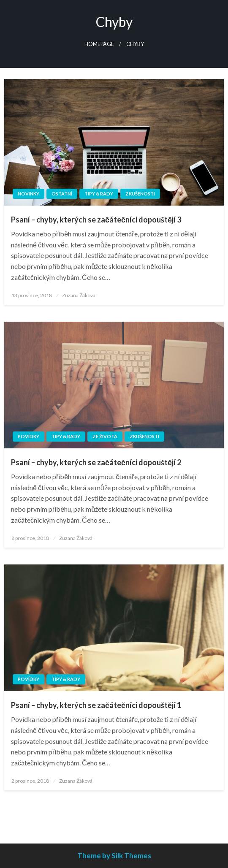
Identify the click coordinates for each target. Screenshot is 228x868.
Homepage (99, 44)
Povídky (28, 436)
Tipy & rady (99, 194)
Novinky (28, 194)
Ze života (105, 436)
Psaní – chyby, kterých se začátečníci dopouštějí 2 (96, 462)
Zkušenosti (140, 194)
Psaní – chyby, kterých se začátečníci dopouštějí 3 (96, 220)
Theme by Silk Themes (114, 856)
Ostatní (62, 194)
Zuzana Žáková (79, 295)
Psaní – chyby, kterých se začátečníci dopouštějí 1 (96, 705)
